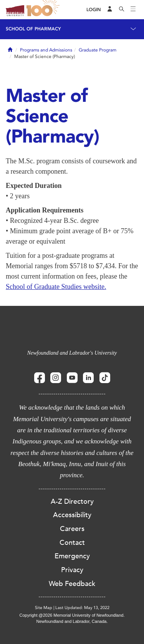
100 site (44, 10)
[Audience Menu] (110, 10)
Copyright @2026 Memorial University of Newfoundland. (72, 615)
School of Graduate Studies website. (56, 287)
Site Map (44, 608)
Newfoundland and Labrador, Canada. (72, 621)
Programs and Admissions (46, 50)
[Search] (122, 10)
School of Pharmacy (33, 29)
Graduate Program (98, 50)
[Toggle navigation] (133, 10)
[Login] (94, 10)
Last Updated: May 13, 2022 (82, 608)
